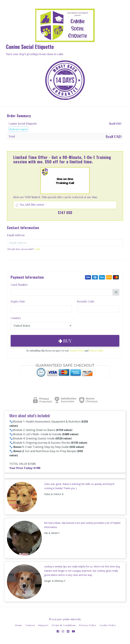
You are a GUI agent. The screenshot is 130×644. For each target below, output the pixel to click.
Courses (30, 625)
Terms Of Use (77, 351)
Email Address (16, 235)
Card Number (19, 285)
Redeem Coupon (18, 129)
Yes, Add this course (32, 204)
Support (43, 625)
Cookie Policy (108, 625)
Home (19, 625)
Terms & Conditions (64, 625)
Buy (65, 341)
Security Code (86, 301)
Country (16, 318)
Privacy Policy (96, 351)
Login (37, 249)
